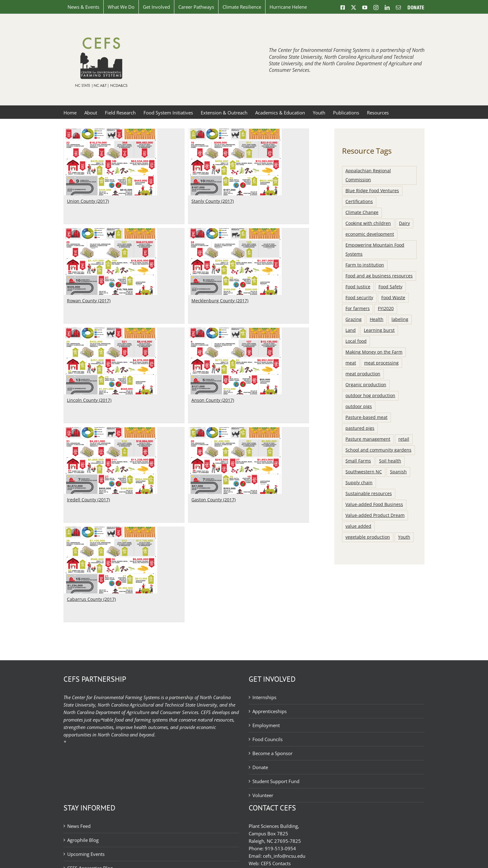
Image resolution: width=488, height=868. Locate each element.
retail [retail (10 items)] (404, 439)
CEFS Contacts (276, 863)
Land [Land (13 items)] (351, 330)
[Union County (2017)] (110, 132)
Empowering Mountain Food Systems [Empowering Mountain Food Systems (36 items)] (375, 250)
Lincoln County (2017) (150, 323)
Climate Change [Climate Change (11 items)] (362, 212)
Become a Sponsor (272, 753)
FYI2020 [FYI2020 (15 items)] (386, 309)
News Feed (79, 826)
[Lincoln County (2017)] (171, 254)
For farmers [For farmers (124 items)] (358, 309)
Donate (260, 767)
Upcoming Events (86, 854)
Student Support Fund (276, 781)
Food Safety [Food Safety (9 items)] (390, 287)
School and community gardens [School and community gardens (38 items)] (378, 450)
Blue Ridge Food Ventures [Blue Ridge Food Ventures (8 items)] (372, 191)
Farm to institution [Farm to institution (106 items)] (365, 265)
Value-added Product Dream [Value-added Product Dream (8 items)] (375, 515)
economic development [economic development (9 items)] (370, 234)
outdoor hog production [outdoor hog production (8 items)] (370, 396)
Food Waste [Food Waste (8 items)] (393, 298)
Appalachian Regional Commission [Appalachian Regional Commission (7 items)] (368, 175)
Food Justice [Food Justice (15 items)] (358, 287)
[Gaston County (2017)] (199, 354)
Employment (266, 725)
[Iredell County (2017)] (110, 354)
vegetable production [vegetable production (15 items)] (368, 537)
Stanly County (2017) (177, 201)
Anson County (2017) (238, 323)
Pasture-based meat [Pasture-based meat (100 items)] (366, 417)
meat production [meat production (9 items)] (363, 374)
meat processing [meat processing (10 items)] (381, 363)
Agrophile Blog (83, 840)
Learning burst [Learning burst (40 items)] (379, 330)
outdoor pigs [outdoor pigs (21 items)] (359, 406)
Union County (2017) (88, 201)
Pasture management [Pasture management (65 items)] (368, 439)
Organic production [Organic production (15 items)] (366, 385)
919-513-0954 (280, 848)
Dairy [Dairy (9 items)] (404, 223)
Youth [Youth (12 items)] (404, 537)
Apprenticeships (270, 711)
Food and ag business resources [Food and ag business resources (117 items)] (379, 276)
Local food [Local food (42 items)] (356, 341)
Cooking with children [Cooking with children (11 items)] (368, 223)
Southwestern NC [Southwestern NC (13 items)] (364, 472)
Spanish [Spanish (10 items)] (398, 472)
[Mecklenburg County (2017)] (138, 232)
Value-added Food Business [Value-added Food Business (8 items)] (374, 504)
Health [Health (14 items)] (377, 319)
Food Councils (267, 739)
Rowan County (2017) (211, 223)
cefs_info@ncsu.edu (284, 856)
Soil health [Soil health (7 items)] (390, 461)
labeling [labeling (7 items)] (400, 319)
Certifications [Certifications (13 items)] (359, 202)
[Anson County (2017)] (260, 254)
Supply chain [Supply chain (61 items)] (359, 483)
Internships (264, 697)
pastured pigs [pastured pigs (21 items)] (360, 428)
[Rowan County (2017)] (233, 155)
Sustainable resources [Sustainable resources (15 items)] (369, 494)
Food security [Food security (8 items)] (359, 298)
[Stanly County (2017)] (199, 132)
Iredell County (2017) (88, 422)
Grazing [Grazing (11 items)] (354, 319)
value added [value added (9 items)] (358, 526)
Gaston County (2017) (178, 422)
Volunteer (263, 795)
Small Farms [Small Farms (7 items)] (358, 461)
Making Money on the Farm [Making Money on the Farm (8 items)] (374, 352)
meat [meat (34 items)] (351, 363)
